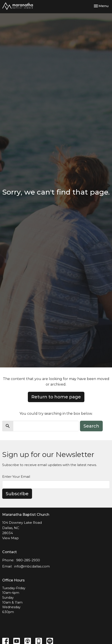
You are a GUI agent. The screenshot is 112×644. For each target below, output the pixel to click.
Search (91, 426)
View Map (10, 538)
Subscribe (17, 494)
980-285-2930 (28, 560)
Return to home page (56, 397)
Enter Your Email (16, 477)
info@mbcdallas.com (32, 566)
